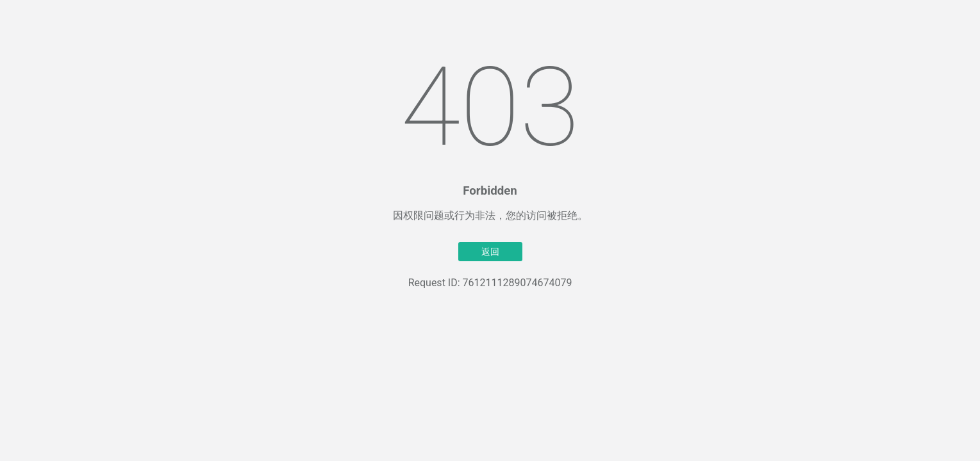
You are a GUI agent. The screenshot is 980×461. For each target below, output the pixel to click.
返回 (490, 252)
